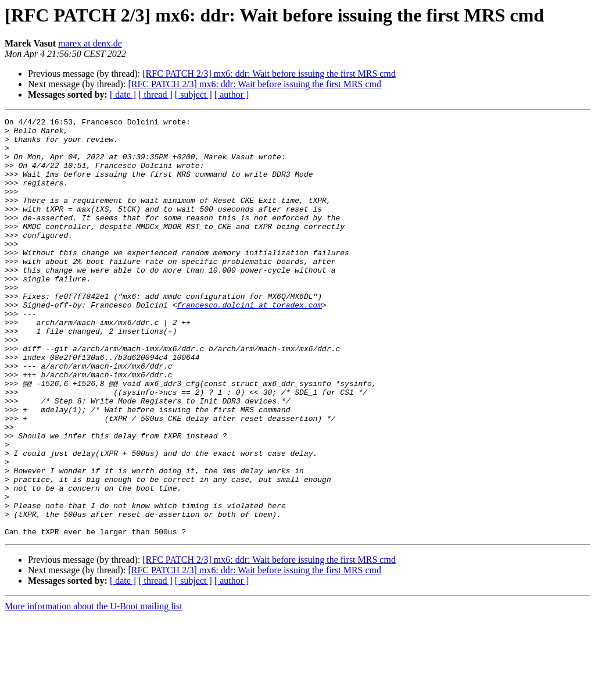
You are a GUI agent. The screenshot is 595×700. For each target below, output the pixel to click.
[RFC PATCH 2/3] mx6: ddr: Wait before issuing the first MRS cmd (269, 74)
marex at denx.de (90, 43)
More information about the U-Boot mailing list (94, 690)
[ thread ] (155, 94)
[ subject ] (193, 94)
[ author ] (232, 94)
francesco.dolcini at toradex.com (249, 343)
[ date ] (123, 94)
